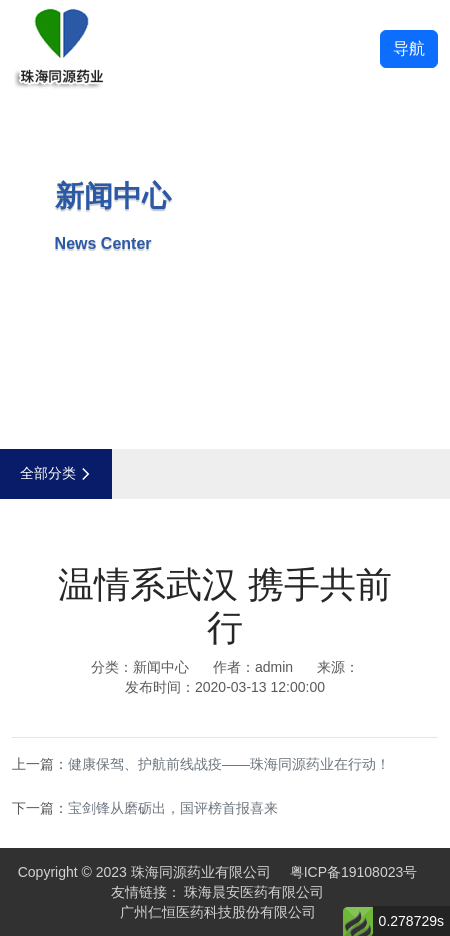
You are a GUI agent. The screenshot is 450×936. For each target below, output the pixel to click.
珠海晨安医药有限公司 (254, 892)
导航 (409, 48)
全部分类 (56, 473)
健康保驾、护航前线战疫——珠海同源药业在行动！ (229, 764)
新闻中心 (161, 667)
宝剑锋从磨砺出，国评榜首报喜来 (173, 808)
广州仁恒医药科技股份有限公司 (218, 912)
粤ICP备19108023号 (354, 872)
